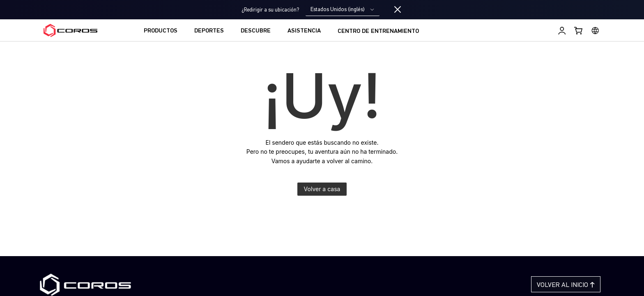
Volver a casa (322, 189)
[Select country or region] (595, 31)
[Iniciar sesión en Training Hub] (562, 31)
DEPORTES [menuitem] (209, 31)
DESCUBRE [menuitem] (256, 31)
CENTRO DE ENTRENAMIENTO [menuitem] (378, 31)
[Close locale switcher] (398, 10)
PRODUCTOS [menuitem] (161, 31)
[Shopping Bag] (579, 31)
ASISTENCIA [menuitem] (304, 31)
